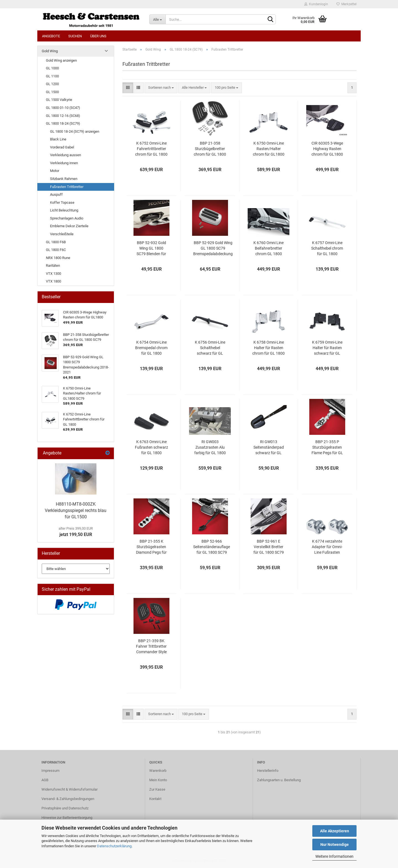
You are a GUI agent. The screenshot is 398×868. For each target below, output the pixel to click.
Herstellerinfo (268, 771)
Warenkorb (158, 771)
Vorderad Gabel (62, 147)
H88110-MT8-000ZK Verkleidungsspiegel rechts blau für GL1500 (76, 510)
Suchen (75, 36)
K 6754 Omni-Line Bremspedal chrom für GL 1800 (151, 348)
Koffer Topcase (62, 202)
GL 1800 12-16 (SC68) (63, 116)
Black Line (58, 139)
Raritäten (53, 266)
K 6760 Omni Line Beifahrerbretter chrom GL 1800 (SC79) (269, 249)
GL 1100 (52, 76)
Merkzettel (346, 4)
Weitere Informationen (334, 856)
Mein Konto (158, 780)
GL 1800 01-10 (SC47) (63, 108)
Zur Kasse (157, 789)
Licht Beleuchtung (64, 210)
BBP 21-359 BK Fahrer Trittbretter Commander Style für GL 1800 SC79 (151, 647)
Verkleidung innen (64, 163)
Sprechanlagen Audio (67, 218)
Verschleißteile (62, 234)
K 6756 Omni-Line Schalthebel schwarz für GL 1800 (210, 348)
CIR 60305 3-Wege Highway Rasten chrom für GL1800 (327, 149)
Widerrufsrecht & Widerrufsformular (70, 789)
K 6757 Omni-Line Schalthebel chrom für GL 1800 (327, 248)
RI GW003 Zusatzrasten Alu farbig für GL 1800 (210, 447)
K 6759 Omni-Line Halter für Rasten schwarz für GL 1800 (327, 348)
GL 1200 (52, 84)
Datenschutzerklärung (114, 846)
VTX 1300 (53, 274)
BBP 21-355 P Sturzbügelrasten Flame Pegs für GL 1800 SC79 (327, 448)
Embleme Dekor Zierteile (69, 226)
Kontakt (155, 799)
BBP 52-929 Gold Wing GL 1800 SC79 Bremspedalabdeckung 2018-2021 (213, 249)
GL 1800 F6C (56, 250)
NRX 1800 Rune (58, 258)
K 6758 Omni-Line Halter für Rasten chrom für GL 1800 (269, 348)
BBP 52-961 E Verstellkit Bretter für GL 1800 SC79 (269, 547)
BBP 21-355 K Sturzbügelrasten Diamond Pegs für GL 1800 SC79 (151, 547)
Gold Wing (50, 51)
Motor (55, 171)
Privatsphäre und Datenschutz (65, 808)
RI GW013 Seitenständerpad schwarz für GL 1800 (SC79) (269, 448)
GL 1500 (52, 92)
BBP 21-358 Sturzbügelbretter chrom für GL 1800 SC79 (210, 149)
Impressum (50, 771)
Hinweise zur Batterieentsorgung (67, 818)
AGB (45, 780)
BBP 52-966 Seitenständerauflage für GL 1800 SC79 (212, 547)
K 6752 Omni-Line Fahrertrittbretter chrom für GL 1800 (151, 149)
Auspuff (56, 194)
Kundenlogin (316, 4)
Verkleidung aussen (66, 155)
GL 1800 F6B (56, 242)
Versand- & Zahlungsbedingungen (68, 799)
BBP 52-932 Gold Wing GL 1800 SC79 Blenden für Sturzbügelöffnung (151, 249)
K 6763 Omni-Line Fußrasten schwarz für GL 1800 (151, 447)
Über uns (98, 36)
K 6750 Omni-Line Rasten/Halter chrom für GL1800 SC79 (269, 149)
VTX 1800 (53, 281)
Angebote (51, 36)
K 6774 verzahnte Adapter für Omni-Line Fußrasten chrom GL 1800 (327, 547)
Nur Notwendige (335, 845)
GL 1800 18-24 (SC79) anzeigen (75, 131)
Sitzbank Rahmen (64, 179)
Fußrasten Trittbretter (67, 187)
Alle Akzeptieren (335, 831)
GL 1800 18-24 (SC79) (63, 123)
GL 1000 (52, 68)
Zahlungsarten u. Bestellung (279, 780)
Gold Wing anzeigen (61, 60)
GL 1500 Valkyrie (59, 100)
